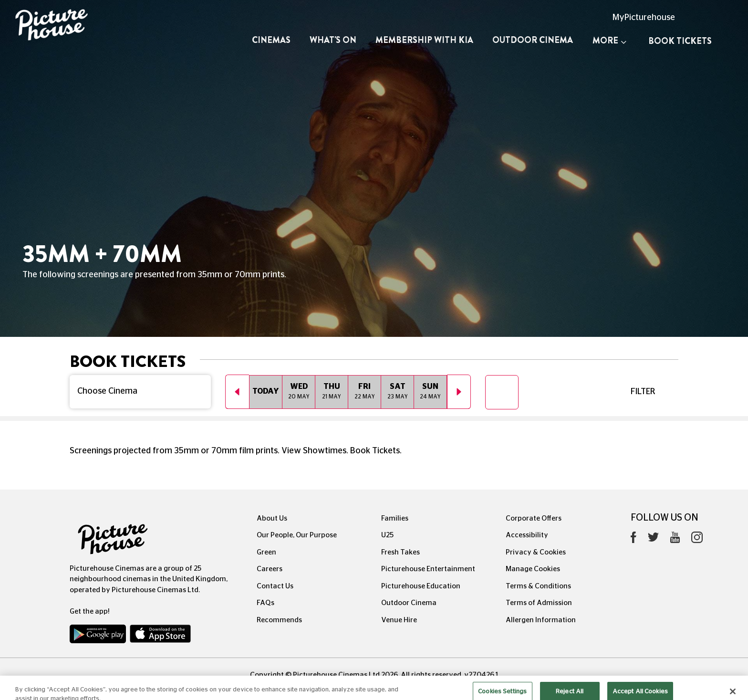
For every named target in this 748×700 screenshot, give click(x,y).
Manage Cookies (533, 569)
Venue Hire (399, 620)
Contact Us (275, 586)
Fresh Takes (400, 552)
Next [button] (459, 392)
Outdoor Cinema (533, 40)
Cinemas (271, 40)
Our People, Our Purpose (297, 535)
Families (395, 518)
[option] (265, 392)
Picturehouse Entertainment (428, 569)
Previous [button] (237, 392)
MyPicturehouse (644, 18)
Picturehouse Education (421, 586)
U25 (387, 535)
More (609, 41)
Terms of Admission (539, 603)
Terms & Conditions (538, 586)
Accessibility (527, 535)
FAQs (265, 603)
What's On (333, 40)
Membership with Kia (424, 40)
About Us (272, 518)
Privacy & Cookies (536, 552)
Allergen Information (541, 620)
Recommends (279, 620)
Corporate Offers (534, 518)
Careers (270, 569)
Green (266, 552)
